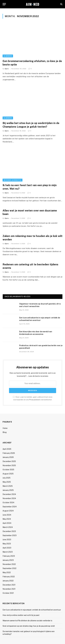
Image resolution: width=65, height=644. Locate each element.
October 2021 (8, 593)
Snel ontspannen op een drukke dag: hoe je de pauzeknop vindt (29, 626)
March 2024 (8, 527)
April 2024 (7, 523)
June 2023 (7, 540)
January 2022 (8, 581)
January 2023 (8, 560)
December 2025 (9, 461)
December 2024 (9, 494)
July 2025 (7, 478)
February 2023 (9, 556)
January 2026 (8, 457)
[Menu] (4, 4)
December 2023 (9, 531)
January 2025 (8, 490)
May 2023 (7, 544)
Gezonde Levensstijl (13, 180)
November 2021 (9, 589)
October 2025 (8, 470)
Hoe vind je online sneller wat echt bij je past (21, 615)
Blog (5, 432)
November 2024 (9, 498)
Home (5, 428)
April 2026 (7, 449)
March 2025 (8, 486)
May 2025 (7, 482)
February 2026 (9, 453)
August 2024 (8, 511)
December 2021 (9, 585)
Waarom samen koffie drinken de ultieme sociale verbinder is (27, 621)
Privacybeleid (34, 400)
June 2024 (7, 515)
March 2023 (8, 552)
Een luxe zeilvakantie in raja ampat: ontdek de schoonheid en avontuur (32, 610)
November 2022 (9, 564)
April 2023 (7, 548)
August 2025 (8, 474)
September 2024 (10, 507)
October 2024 (8, 503)
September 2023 (10, 535)
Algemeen (8, 56)
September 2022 (9, 568)
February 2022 (9, 577)
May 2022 (7, 572)
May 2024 (7, 519)
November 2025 (9, 465)
